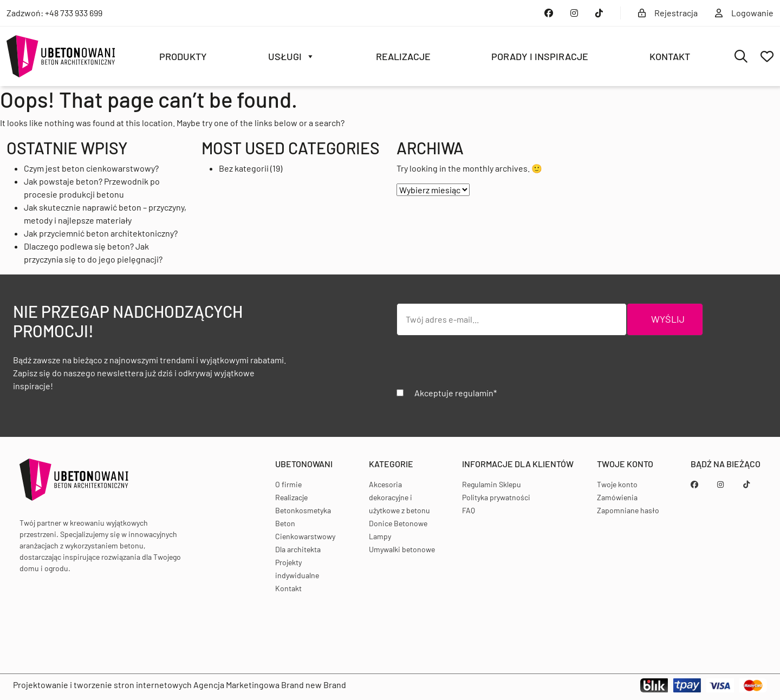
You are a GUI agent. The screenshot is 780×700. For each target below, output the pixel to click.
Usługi (291, 56)
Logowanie (744, 13)
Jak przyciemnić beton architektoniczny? (101, 233)
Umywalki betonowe (402, 549)
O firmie (288, 484)
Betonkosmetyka (303, 510)
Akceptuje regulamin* (456, 393)
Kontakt (670, 56)
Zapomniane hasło (628, 510)
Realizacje (403, 56)
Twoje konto (617, 484)
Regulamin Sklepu (492, 484)
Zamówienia (617, 497)
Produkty (183, 56)
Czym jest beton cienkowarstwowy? (91, 168)
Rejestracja (668, 13)
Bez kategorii (244, 168)
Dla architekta (298, 549)
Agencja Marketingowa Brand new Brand (270, 685)
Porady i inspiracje (540, 56)
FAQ (469, 510)
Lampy (380, 536)
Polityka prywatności (496, 497)
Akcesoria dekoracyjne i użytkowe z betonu (399, 497)
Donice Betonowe (398, 523)
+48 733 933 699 (74, 13)
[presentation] (479, 365)
